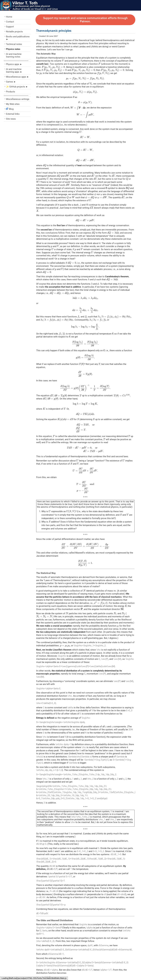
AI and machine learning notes (14, 55)
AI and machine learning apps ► (14, 71)
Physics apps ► (14, 64)
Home (9, 17)
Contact (10, 22)
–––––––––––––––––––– (16, 60)
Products (11, 92)
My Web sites (13, 104)
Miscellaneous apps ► (17, 77)
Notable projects (14, 32)
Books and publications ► (18, 38)
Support (10, 27)
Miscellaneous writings (18, 99)
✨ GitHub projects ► (17, 87)
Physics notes (13, 49)
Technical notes (14, 44)
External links (13, 114)
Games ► (11, 82)
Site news (11, 119)
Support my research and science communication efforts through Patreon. (85, 20)
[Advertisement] (22, 144)
